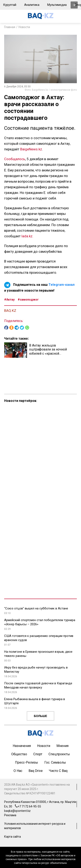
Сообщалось (15, 159)
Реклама (10, 815)
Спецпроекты (59, 754)
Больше (41, 716)
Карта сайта (12, 837)
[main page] (41, 18)
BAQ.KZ (10, 311)
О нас (18, 771)
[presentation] (74, 5)
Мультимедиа (57, 5)
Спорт (38, 754)
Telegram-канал (62, 285)
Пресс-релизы (27, 762)
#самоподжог (28, 300)
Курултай (10, 5)
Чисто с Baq (58, 771)
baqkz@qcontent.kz (17, 811)
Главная (10, 27)
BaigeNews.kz (31, 149)
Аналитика (32, 5)
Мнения (62, 746)
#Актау (9, 300)
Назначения (22, 746)
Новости (24, 27)
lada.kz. (27, 236)
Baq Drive (36, 771)
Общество (19, 754)
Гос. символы (55, 762)
